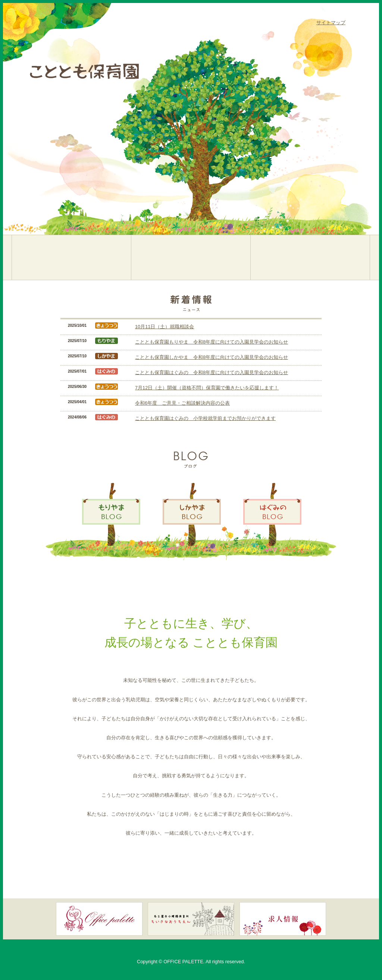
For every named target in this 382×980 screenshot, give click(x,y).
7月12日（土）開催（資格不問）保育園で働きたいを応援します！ (207, 388)
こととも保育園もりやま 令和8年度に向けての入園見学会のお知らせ (212, 342)
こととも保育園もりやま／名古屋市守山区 (71, 257)
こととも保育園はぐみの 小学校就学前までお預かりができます (205, 418)
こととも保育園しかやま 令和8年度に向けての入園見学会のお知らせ (212, 357)
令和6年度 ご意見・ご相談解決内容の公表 (182, 403)
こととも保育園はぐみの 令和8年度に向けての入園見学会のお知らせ (212, 372)
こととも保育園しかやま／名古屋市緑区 (191, 257)
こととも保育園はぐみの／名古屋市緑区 (310, 257)
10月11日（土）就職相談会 (165, 327)
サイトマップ (331, 23)
